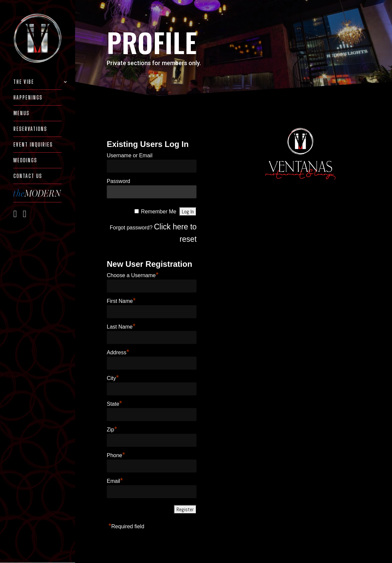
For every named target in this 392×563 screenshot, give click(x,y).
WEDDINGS (25, 161)
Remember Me (159, 212)
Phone (116, 455)
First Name (121, 301)
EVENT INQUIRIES (33, 145)
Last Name (121, 327)
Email (115, 481)
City (113, 378)
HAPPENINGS (28, 98)
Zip (112, 430)
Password (118, 181)
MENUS (21, 114)
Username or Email (130, 155)
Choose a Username (133, 275)
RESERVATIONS (30, 129)
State (114, 404)
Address (118, 352)
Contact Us (28, 176)
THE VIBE (24, 82)
